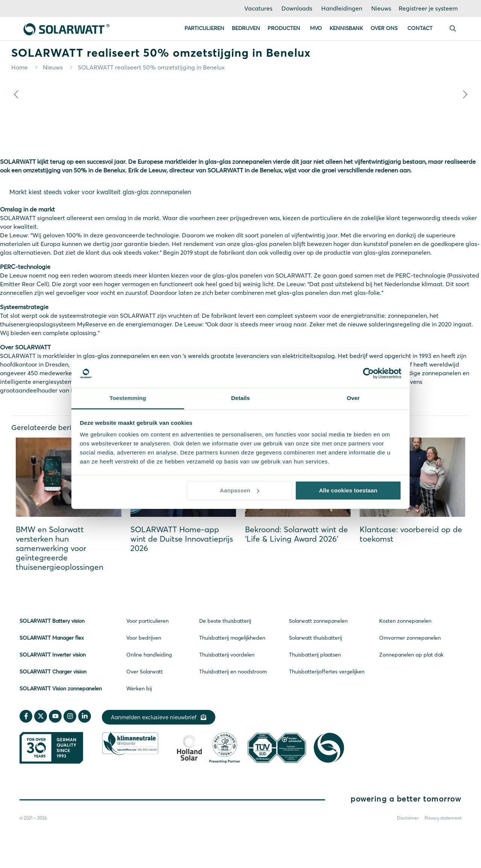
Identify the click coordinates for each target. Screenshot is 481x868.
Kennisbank (346, 28)
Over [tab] (353, 398)
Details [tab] (240, 398)
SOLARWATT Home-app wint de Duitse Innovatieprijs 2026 (182, 539)
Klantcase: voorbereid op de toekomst (411, 534)
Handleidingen (342, 8)
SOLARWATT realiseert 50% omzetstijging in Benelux (151, 67)
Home (20, 67)
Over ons (384, 28)
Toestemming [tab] (128, 398)
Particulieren (204, 28)
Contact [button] (420, 28)
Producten (284, 28)
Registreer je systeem (428, 8)
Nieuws (381, 8)
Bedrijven (246, 28)
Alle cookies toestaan (348, 490)
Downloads (297, 8)
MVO (316, 28)
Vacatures (258, 8)
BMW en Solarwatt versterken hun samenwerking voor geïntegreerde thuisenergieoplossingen (60, 548)
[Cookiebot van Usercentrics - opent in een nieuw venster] (368, 373)
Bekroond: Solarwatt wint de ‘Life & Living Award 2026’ (296, 534)
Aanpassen (240, 490)
